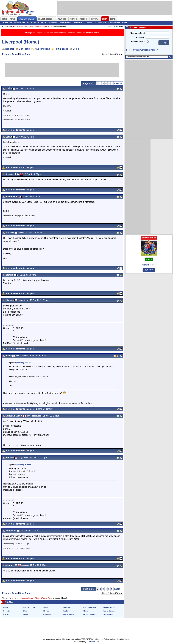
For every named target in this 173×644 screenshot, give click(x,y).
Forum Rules (61, 49)
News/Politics (65, 23)
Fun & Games (109, 611)
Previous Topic (10, 54)
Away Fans (53, 23)
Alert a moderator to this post (20, 130)
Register (10, 49)
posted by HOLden (24, 465)
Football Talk (78, 23)
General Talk (91, 23)
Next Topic (25, 54)
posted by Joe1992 (24, 363)
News (45, 607)
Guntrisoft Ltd (93, 642)
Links (25, 614)
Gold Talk (102, 23)
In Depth (67, 607)
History (6, 614)
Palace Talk (7, 23)
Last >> (118, 83)
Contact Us (108, 614)
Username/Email (138, 33)
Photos (46, 611)
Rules (125, 23)
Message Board (27, 26)
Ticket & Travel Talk (43, 26)
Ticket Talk (31, 23)
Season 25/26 (109, 607)
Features (67, 611)
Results (6, 611)
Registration (68, 614)
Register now (152, 50)
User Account (29, 607)
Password (141, 37)
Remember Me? (138, 42)
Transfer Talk (19, 23)
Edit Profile (25, 49)
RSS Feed (47, 614)
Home (16, 26)
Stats (25, 611)
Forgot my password (136, 50)
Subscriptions (114, 23)
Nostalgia (42, 23)
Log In (76, 49)
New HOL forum (93, 33)
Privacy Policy (89, 614)
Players (86, 611)
